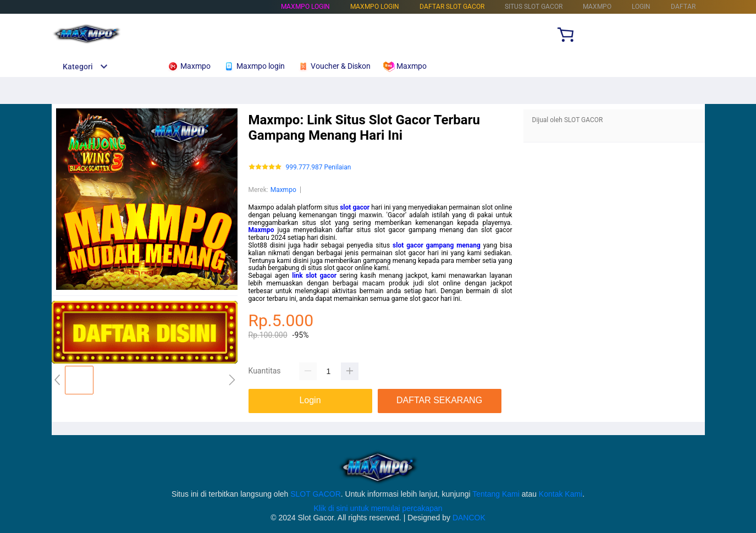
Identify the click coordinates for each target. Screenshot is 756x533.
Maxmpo (283, 190)
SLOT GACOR (316, 494)
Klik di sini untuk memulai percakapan (378, 508)
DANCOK (469, 518)
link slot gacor (314, 276)
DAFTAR (683, 7)
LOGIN (641, 7)
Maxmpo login (305, 7)
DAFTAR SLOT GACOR (452, 7)
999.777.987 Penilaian (319, 167)
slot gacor (355, 207)
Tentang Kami (496, 494)
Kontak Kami (561, 494)
